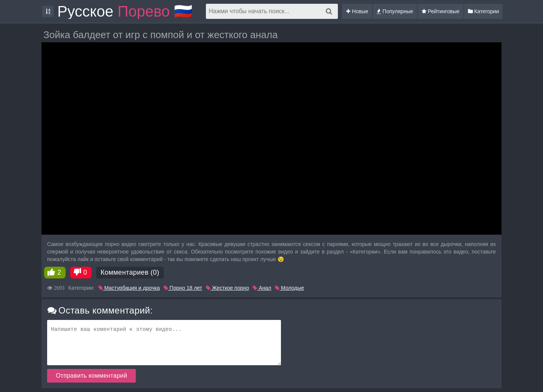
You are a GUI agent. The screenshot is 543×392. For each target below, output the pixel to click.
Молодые (289, 288)
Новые (357, 11)
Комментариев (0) (130, 272)
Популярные (395, 11)
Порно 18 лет (183, 288)
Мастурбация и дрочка (129, 288)
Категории (484, 11)
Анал (262, 288)
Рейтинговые (441, 11)
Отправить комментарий (91, 376)
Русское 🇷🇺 (125, 11)
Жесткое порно (227, 288)
